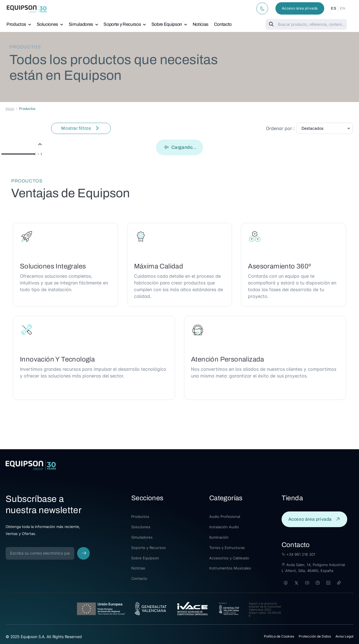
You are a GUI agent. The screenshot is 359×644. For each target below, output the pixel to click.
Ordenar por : (280, 128)
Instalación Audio (224, 527)
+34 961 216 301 (298, 554)
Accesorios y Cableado (229, 558)
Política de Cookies (279, 636)
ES (334, 8)
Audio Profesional (225, 516)
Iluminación (219, 537)
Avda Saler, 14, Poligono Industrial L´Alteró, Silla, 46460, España (313, 568)
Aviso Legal (344, 636)
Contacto (223, 24)
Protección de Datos (315, 636)
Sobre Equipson (167, 24)
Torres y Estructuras (227, 548)
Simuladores (81, 24)
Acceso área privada (300, 8)
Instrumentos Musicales (230, 568)
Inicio (10, 109)
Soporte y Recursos (122, 24)
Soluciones (48, 24)
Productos (16, 24)
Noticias (201, 24)
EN (343, 8)
